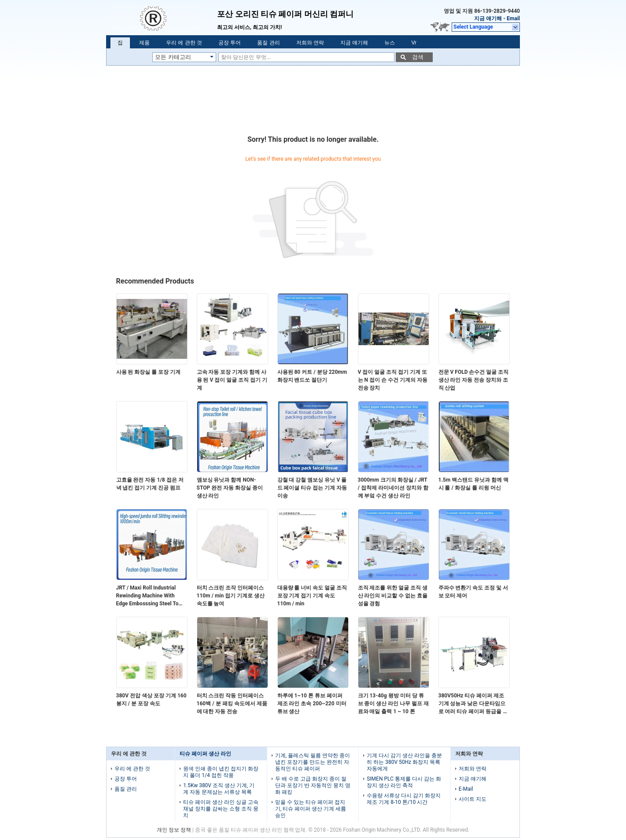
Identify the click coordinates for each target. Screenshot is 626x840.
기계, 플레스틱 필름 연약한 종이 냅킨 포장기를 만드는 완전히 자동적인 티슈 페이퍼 (313, 762)
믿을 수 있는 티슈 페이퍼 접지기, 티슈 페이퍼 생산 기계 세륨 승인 (311, 809)
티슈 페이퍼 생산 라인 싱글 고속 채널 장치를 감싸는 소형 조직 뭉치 (221, 809)
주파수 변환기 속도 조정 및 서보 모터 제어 (473, 592)
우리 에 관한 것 (184, 43)
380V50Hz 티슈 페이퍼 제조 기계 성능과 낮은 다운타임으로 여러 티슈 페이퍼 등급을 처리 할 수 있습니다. (473, 704)
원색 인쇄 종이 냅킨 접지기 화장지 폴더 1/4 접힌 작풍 (221, 772)
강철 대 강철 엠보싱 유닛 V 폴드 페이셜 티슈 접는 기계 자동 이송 (312, 488)
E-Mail (466, 789)
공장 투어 (230, 43)
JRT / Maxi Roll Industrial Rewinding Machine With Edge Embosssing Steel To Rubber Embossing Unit (147, 596)
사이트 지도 (473, 799)
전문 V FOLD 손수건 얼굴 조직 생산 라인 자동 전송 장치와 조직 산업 (474, 380)
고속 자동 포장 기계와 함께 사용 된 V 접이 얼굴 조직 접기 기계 (232, 380)
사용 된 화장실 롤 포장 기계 (149, 372)
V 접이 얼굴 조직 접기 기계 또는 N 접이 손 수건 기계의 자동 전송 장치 (393, 380)
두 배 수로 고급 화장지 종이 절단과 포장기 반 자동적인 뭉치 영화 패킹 (313, 785)
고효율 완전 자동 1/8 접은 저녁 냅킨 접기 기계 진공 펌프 (150, 484)
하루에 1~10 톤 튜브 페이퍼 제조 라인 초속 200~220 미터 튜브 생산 (312, 704)
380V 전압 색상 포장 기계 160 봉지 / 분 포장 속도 (151, 700)
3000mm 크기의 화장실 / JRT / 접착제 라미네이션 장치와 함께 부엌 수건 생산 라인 (393, 488)
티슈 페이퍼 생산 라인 (205, 754)
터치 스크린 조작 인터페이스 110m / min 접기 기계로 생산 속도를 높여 (231, 596)
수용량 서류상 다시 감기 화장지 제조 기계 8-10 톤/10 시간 (404, 799)
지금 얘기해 (488, 18)
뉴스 (390, 43)
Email (513, 18)
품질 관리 (268, 43)
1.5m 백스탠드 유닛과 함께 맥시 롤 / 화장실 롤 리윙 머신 (474, 484)
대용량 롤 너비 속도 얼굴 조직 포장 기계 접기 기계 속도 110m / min (312, 596)
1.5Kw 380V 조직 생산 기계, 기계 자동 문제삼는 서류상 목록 (219, 789)
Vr (414, 43)
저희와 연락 (310, 43)
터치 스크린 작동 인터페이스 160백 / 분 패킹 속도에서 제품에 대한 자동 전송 (232, 704)
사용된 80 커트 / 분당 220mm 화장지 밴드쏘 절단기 (312, 376)
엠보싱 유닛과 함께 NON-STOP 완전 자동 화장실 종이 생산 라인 (230, 488)
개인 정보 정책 (174, 830)
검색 (418, 57)
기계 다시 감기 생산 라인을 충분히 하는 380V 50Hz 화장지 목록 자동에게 (404, 762)
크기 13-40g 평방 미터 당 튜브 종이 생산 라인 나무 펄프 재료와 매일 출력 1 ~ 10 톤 (394, 704)
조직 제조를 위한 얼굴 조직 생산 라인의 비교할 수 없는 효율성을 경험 (393, 596)
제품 (144, 43)
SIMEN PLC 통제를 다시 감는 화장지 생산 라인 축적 (404, 782)
